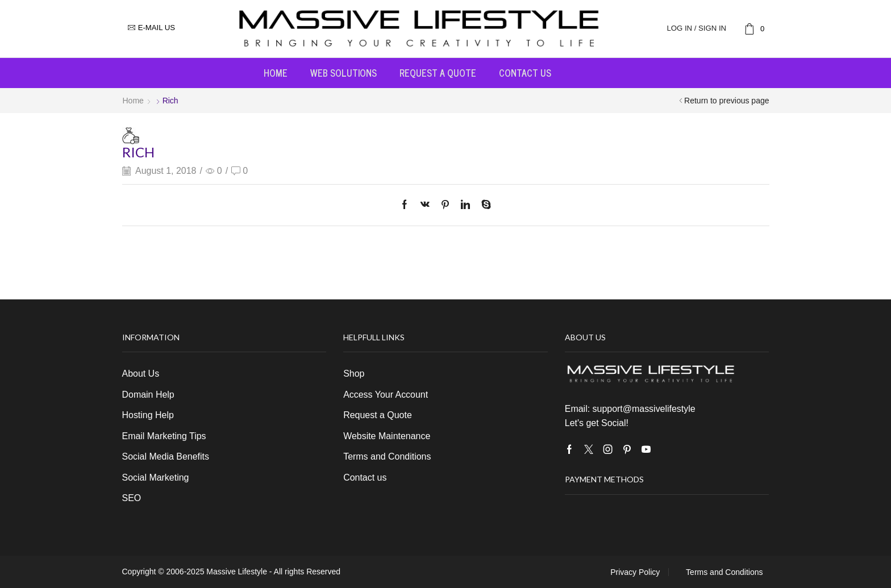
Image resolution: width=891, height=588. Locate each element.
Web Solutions (344, 73)
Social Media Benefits (166, 456)
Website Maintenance (387, 436)
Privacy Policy (635, 572)
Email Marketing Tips (164, 436)
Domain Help (148, 395)
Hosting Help (148, 415)
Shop (354, 374)
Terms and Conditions (387, 456)
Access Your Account (386, 395)
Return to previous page (726, 101)
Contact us (525, 73)
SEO (132, 498)
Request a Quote (438, 73)
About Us (141, 374)
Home (276, 73)
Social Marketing (156, 478)
